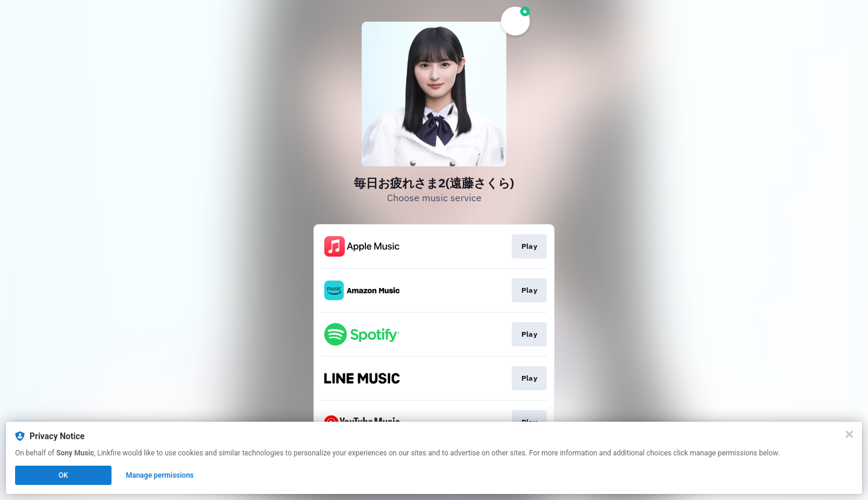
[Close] (849, 434)
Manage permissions (160, 475)
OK (63, 475)
